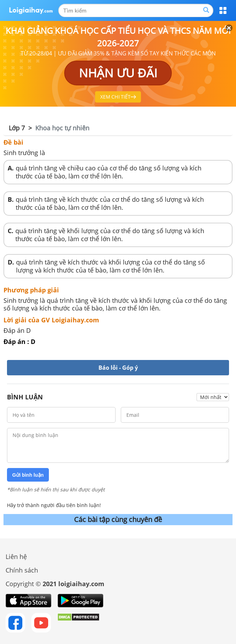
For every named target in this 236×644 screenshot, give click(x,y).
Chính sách (22, 570)
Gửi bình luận (28, 475)
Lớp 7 (17, 128)
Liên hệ (16, 557)
